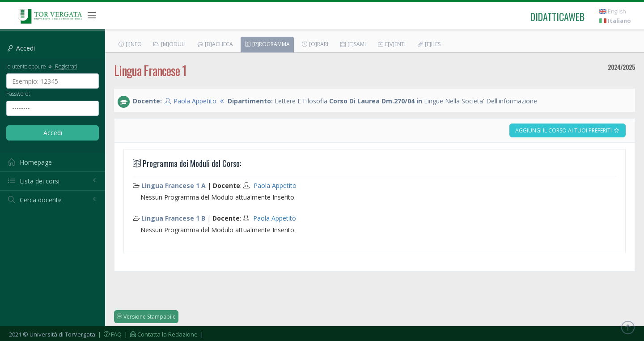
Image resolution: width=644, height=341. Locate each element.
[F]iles (429, 44)
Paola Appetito (195, 101)
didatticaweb (557, 17)
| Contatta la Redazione (160, 334)
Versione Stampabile (146, 317)
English (613, 11)
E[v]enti (391, 44)
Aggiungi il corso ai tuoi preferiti (568, 130)
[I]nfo (130, 44)
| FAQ (109, 334)
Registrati (62, 66)
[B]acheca (215, 44)
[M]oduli (169, 44)
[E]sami (353, 44)
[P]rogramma (267, 44)
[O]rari (315, 44)
